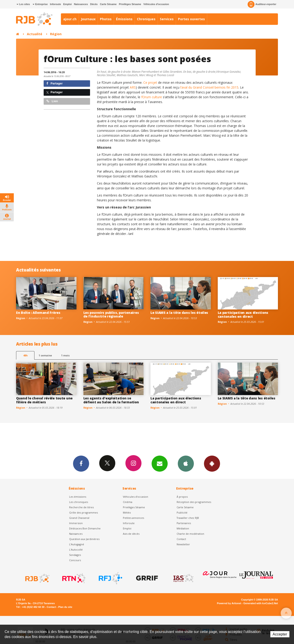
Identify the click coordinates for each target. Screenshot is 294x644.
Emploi (67, 4)
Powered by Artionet (229, 603)
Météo (127, 513)
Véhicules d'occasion (156, 4)
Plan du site (65, 607)
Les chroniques (79, 502)
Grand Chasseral (79, 518)
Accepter (280, 634)
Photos (106, 19)
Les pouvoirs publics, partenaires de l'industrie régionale (111, 315)
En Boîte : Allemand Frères (38, 313)
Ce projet (151, 82)
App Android (212, 463)
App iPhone (186, 463)
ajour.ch (70, 19)
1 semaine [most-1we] (45, 355)
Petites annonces (133, 518)
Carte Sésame (108, 4)
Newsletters (160, 463)
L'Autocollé (76, 550)
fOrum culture (152, 97)
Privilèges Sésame (130, 4)
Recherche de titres (81, 507)
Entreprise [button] (40, 4)
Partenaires (184, 523)
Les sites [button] (23, 4)
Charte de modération (190, 534)
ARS (133, 87)
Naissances (81, 4)
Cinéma (128, 502)
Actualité (35, 34)
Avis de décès (131, 534)
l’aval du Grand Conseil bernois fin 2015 (209, 87)
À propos (182, 497)
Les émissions (78, 497)
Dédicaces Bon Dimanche (85, 528)
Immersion (76, 523)
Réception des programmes (194, 502)
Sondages (75, 555)
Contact (181, 539)
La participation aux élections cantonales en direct (243, 315)
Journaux (88, 19)
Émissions (124, 19)
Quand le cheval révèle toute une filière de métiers (44, 400)
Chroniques (146, 19)
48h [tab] (25, 355)
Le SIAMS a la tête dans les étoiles (179, 313)
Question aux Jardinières (84, 539)
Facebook (81, 463)
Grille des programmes (83, 513)
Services (167, 19)
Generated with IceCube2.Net (261, 603)
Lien (52, 101)
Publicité (182, 513)
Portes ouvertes (191, 19)
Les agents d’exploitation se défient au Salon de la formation (111, 400)
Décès (94, 4)
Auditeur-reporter (262, 4)
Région (56, 34)
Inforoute (56, 4)
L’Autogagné (77, 544)
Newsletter (183, 544)
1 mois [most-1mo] (65, 355)
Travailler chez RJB (188, 518)
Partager (55, 83)
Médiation (183, 528)
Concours (75, 560)
